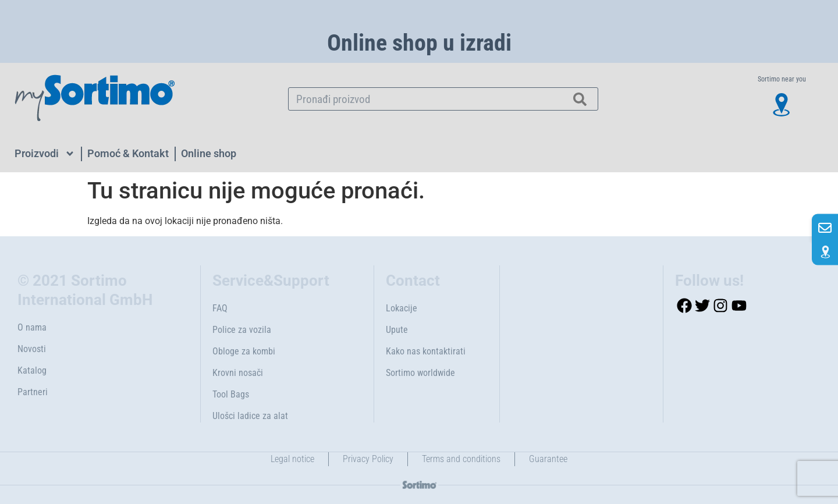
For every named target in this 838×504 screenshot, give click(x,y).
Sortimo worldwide (420, 373)
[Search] (580, 99)
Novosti (32, 349)
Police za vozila (242, 330)
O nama (32, 327)
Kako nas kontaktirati (426, 351)
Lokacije (402, 308)
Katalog (32, 370)
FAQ (220, 308)
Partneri (33, 392)
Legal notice (292, 459)
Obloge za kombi (244, 351)
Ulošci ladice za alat (250, 416)
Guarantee (548, 459)
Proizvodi (45, 154)
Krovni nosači (238, 373)
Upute (397, 330)
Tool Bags (231, 394)
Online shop (209, 153)
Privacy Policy (368, 459)
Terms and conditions (461, 459)
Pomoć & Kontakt (128, 153)
